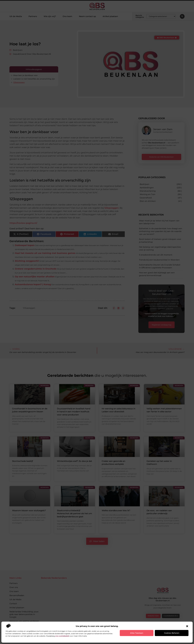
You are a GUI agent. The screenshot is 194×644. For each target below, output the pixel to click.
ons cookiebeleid (62, 636)
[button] (187, 626)
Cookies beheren (172, 633)
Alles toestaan (137, 633)
